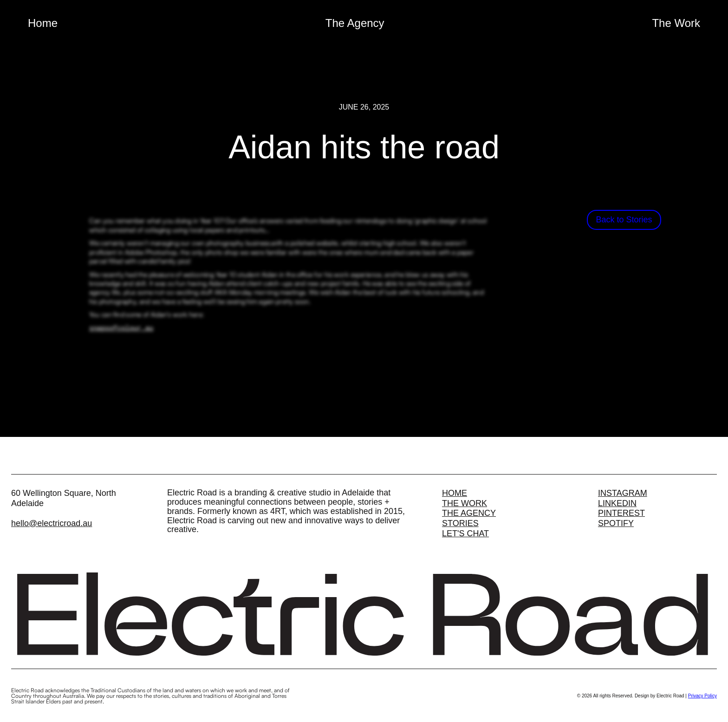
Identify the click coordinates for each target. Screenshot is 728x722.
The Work (676, 23)
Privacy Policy (702, 695)
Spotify (616, 522)
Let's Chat (465, 533)
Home (43, 23)
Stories (460, 522)
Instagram (623, 492)
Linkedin (617, 502)
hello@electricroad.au (52, 522)
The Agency (355, 23)
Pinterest (621, 512)
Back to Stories (624, 220)
